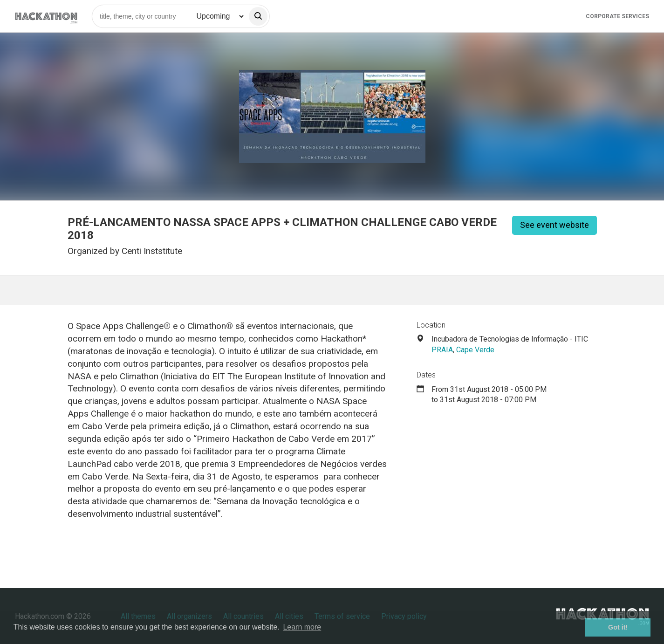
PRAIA (442, 350)
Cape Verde (475, 350)
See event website (554, 225)
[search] (258, 16)
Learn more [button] (302, 627)
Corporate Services (617, 16)
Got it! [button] (618, 627)
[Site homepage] (46, 16)
